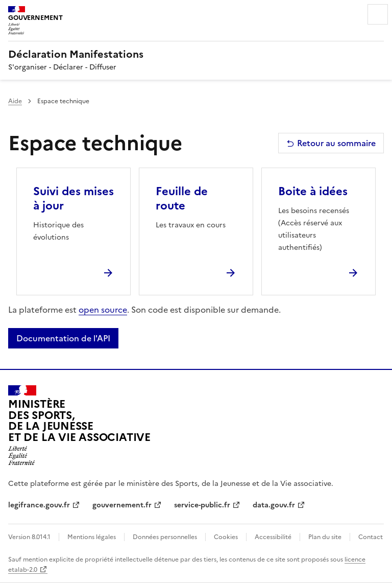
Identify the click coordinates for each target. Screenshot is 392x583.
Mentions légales (92, 537)
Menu (378, 14)
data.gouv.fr (274, 505)
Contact (371, 537)
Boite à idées (313, 191)
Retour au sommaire (331, 143)
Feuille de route (182, 199)
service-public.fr (202, 505)
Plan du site (325, 537)
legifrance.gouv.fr (39, 505)
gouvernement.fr (122, 505)
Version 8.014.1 (29, 537)
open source (103, 310)
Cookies (226, 537)
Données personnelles (165, 537)
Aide (15, 101)
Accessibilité (273, 537)
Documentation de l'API (63, 338)
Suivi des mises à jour (73, 199)
